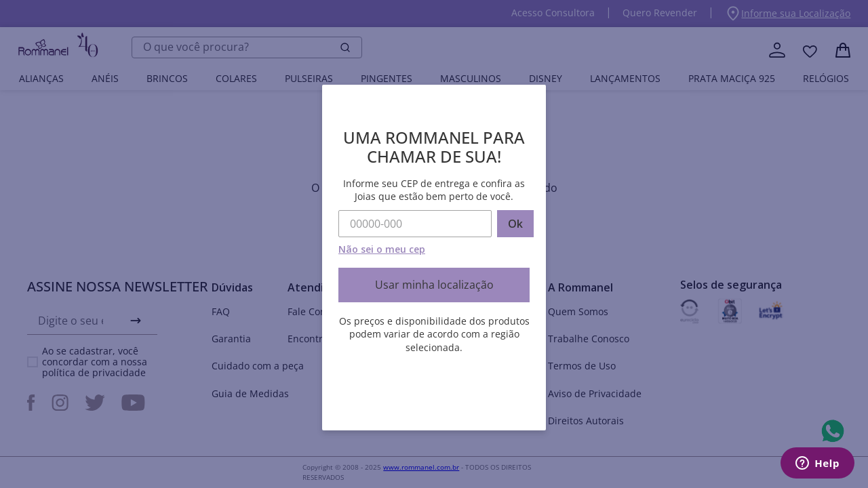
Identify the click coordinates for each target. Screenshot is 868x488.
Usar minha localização (434, 285)
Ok (515, 224)
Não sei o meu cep (382, 249)
